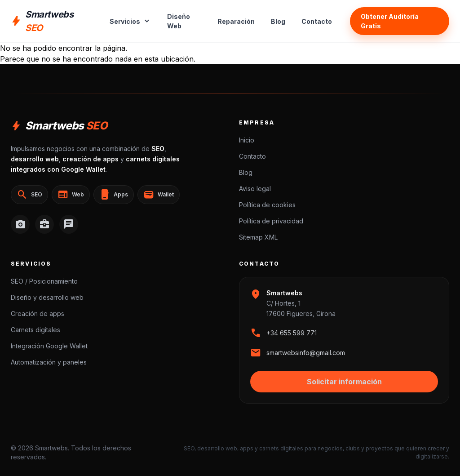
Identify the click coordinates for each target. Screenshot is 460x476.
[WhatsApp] (69, 224)
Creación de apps (38, 314)
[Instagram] (20, 224)
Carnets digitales (35, 330)
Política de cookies (267, 205)
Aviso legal (255, 189)
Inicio (247, 140)
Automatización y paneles (49, 362)
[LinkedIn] (44, 224)
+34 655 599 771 (292, 333)
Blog (278, 21)
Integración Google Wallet (49, 346)
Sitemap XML (258, 237)
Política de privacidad (271, 221)
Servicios (130, 21)
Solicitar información (344, 382)
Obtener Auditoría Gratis (390, 21)
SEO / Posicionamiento (44, 281)
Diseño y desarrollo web (47, 297)
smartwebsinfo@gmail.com (306, 353)
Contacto (317, 21)
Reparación (236, 21)
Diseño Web (179, 21)
